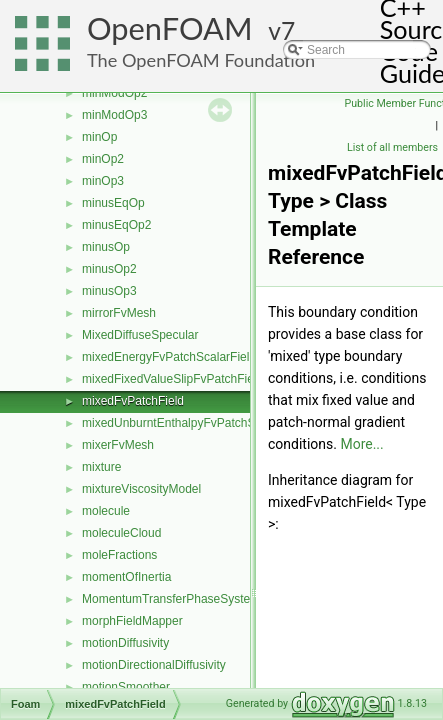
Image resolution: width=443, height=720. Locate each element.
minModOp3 (114, 115)
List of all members (392, 147)
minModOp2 (114, 93)
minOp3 (103, 181)
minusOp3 (109, 291)
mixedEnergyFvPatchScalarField (169, 357)
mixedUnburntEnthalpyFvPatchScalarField (194, 423)
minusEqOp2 (116, 225)
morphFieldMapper (132, 621)
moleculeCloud (121, 533)
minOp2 (103, 159)
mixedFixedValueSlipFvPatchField (172, 379)
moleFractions (119, 555)
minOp (99, 137)
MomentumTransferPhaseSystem (171, 599)
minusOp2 (109, 269)
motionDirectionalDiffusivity (154, 665)
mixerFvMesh (118, 445)
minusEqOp (113, 203)
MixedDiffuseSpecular (140, 335)
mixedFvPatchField (133, 401)
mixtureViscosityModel (141, 489)
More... (361, 444)
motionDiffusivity (125, 643)
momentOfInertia (126, 577)
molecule (106, 511)
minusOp (106, 247)
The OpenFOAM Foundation (201, 60)
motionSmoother (126, 687)
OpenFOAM (170, 28)
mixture (101, 467)
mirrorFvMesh (119, 313)
